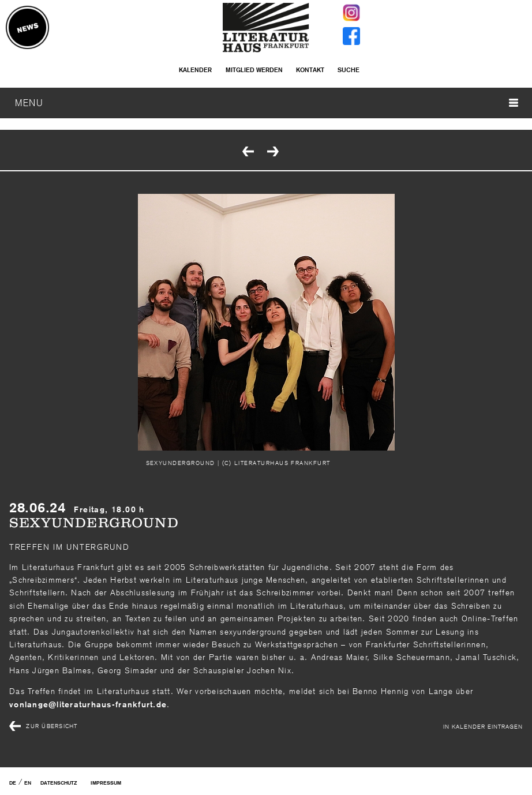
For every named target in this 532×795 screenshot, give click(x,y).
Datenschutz (59, 783)
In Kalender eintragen (483, 726)
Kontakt (310, 70)
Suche (349, 70)
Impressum (106, 783)
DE (13, 783)
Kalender (195, 70)
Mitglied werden (254, 70)
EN (28, 783)
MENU (267, 103)
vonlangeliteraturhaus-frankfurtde (88, 704)
